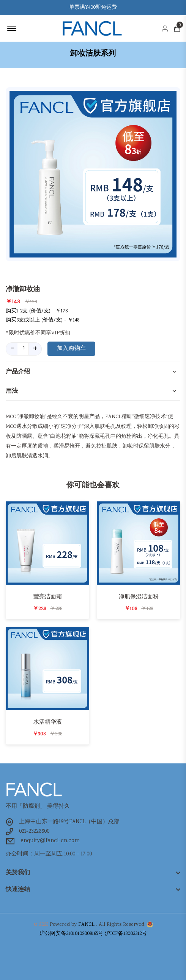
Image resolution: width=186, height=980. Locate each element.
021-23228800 (34, 832)
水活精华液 (48, 722)
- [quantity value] (12, 349)
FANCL (86, 925)
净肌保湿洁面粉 (139, 597)
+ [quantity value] (35, 349)
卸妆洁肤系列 (93, 53)
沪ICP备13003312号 (126, 934)
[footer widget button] (93, 872)
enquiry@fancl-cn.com (50, 841)
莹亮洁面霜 (48, 597)
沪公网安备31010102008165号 (71, 934)
